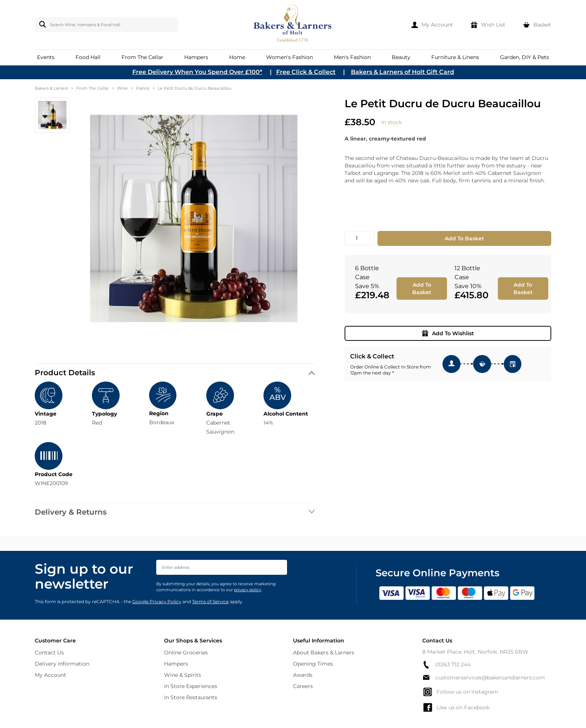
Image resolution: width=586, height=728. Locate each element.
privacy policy (248, 590)
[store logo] (293, 25)
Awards (303, 675)
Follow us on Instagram (460, 692)
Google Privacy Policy (157, 601)
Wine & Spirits (183, 675)
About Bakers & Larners (324, 653)
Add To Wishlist (448, 333)
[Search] (41, 24)
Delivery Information (62, 664)
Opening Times (313, 664)
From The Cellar (92, 88)
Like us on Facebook (456, 707)
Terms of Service (210, 601)
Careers (303, 686)
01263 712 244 (446, 665)
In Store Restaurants (191, 697)
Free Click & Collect (306, 72)
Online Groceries (186, 653)
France (143, 88)
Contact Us (49, 653)
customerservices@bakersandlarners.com (484, 678)
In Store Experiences (191, 686)
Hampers (176, 664)
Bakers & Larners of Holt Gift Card (403, 72)
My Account (50, 675)
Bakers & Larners (51, 88)
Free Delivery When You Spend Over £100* (197, 72)
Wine (122, 88)
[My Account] (432, 25)
